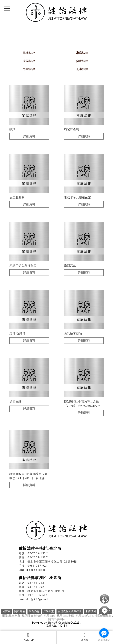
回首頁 (85, 637)
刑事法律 (82, 69)
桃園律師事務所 (32, 616)
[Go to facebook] (104, 633)
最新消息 (34, 611)
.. (80, 623)
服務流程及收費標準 (70, 611)
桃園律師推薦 (66, 616)
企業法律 (29, 61)
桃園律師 (49, 616)
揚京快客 (53, 623)
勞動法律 (82, 61)
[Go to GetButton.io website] (104, 640)
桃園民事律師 (56, 619)
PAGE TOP (28, 637)
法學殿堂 (49, 611)
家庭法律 (82, 53)
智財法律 (29, 69)
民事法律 (29, 53)
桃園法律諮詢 (84, 616)
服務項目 (91, 611)
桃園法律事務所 (10, 616)
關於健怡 (20, 611)
